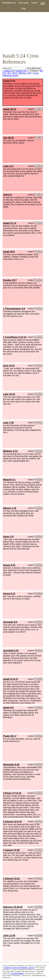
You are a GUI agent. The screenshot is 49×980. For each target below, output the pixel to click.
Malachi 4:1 (9, 480)
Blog (23, 8)
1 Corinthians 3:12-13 (15, 337)
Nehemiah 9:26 (11, 765)
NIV (41, 71)
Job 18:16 (8, 138)
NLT (9, 73)
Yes (37, 109)
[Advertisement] (24, 32)
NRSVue (22, 73)
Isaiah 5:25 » (22, 71)
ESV (30, 73)
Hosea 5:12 (9, 594)
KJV (4, 73)
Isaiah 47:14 (10, 223)
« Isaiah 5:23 (8, 71)
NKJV (15, 73)
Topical (34, 3)
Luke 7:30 (8, 423)
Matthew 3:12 (10, 451)
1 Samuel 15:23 (11, 879)
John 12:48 (9, 936)
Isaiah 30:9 (9, 252)
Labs (43, 3)
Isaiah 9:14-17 (11, 679)
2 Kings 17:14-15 (12, 793)
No (41, 109)
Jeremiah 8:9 (10, 622)
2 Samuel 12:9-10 (12, 822)
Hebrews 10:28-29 (13, 907)
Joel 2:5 (7, 195)
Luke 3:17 (8, 166)
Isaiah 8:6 (8, 708)
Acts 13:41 (9, 366)
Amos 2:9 (8, 537)
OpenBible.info (9, 3)
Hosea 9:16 (9, 565)
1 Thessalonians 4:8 (14, 309)
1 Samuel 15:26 (11, 850)
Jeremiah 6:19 (11, 651)
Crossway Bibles (17, 973)
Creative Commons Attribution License (19, 968)
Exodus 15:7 (10, 280)
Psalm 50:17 (10, 736)
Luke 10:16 (9, 394)
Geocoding (23, 3)
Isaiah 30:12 (10, 109)
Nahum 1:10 (10, 508)
